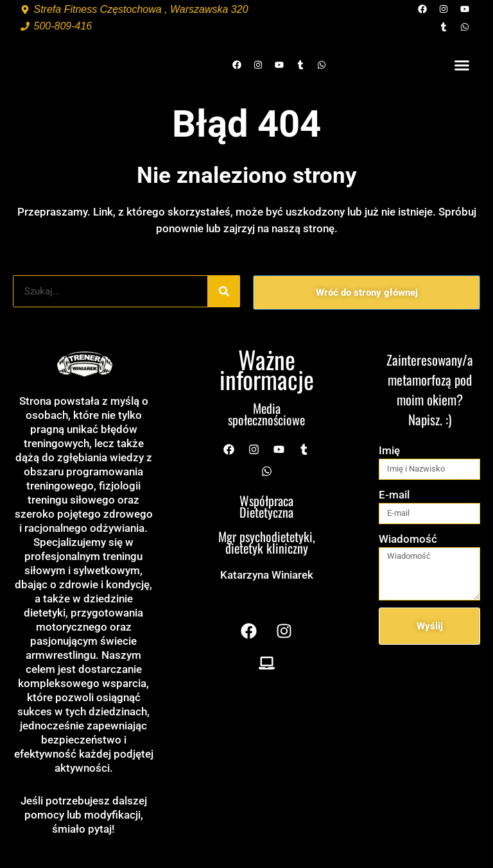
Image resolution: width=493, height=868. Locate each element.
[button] (462, 65)
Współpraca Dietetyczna (266, 506)
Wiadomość (408, 539)
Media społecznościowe (266, 414)
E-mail (394, 495)
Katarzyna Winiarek (267, 575)
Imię (389, 450)
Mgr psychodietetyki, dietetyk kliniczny (267, 542)
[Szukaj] (224, 291)
